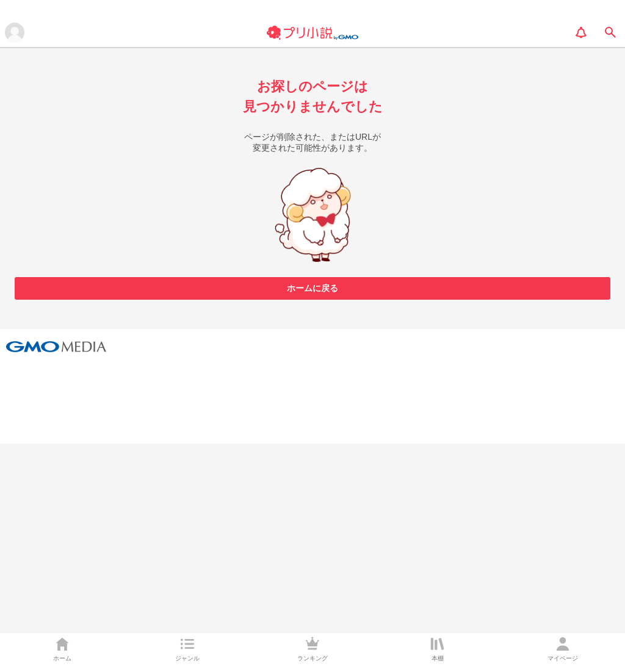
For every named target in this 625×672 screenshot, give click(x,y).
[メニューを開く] (15, 32)
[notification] (581, 32)
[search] (610, 32)
